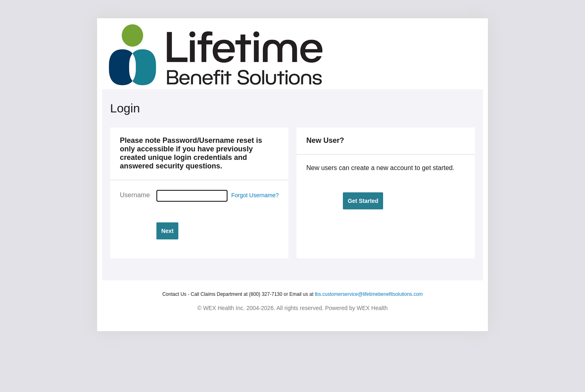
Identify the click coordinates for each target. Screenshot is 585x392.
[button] (167, 231)
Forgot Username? (255, 195)
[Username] (192, 196)
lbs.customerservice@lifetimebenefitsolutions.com (369, 294)
